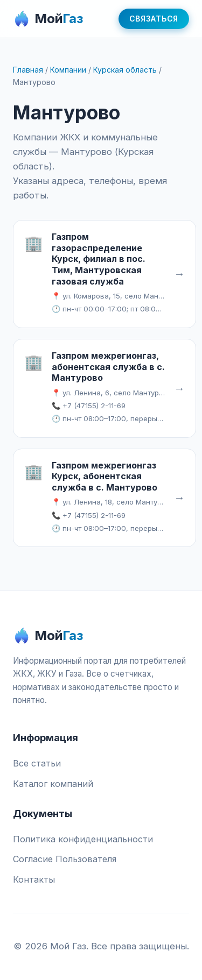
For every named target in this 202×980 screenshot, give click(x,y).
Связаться (154, 19)
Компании (68, 70)
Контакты (34, 879)
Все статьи (37, 763)
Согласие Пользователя (65, 859)
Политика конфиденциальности (83, 839)
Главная (28, 70)
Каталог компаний (53, 784)
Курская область (125, 70)
